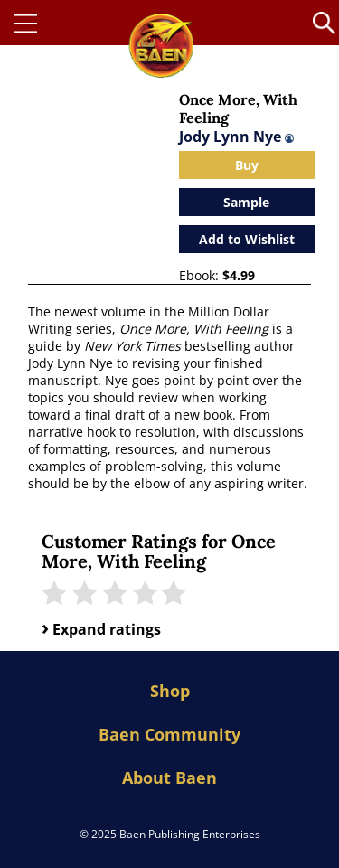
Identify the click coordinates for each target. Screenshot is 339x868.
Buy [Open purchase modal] (247, 165)
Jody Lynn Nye (236, 137)
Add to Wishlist (247, 239)
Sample (246, 202)
